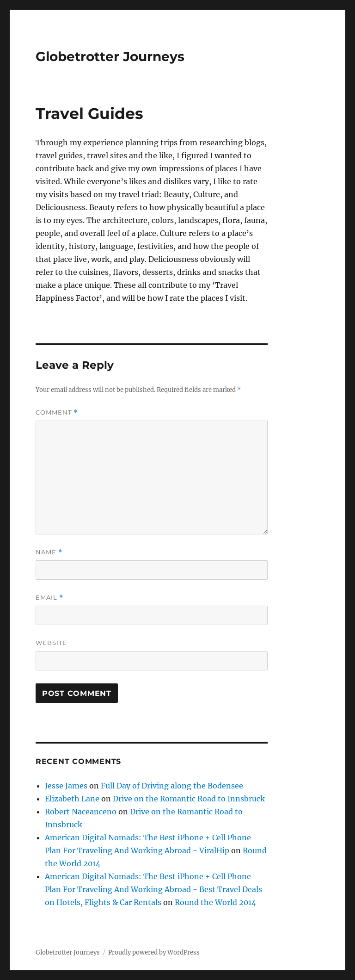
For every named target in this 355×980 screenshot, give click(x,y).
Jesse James (66, 786)
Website (51, 643)
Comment (57, 412)
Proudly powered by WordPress (154, 952)
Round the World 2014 (215, 902)
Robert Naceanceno (81, 812)
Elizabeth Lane (72, 799)
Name (49, 552)
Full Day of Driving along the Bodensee (172, 786)
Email (49, 598)
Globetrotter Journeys (110, 56)
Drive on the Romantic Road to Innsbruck (189, 799)
